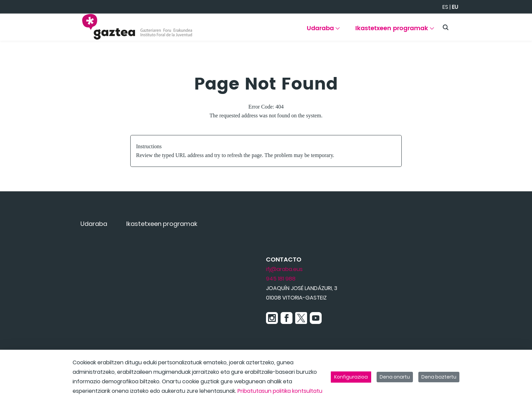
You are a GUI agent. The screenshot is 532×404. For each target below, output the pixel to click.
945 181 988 (281, 279)
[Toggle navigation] (515, 25)
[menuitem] (323, 31)
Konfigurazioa (351, 377)
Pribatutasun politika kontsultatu (280, 391)
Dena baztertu (439, 377)
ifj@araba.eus (284, 269)
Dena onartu (395, 377)
